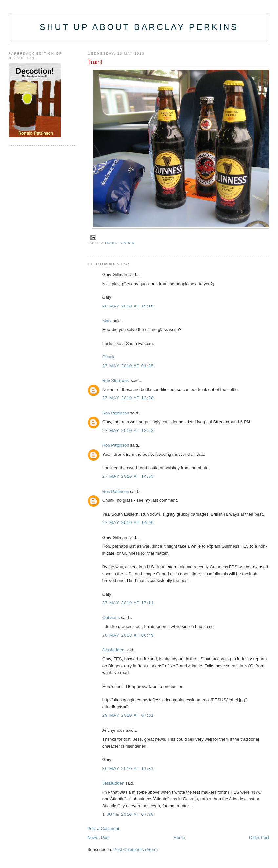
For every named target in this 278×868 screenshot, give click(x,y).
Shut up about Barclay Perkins (139, 27)
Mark (107, 321)
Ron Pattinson (116, 413)
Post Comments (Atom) (136, 849)
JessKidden (113, 650)
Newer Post (99, 838)
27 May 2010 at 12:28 (128, 398)
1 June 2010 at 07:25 (128, 814)
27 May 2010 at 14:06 (128, 523)
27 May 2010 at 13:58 (128, 430)
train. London (120, 243)
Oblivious (111, 617)
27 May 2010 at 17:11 (128, 603)
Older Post (259, 838)
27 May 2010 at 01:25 (128, 366)
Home (179, 838)
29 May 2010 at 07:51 (128, 715)
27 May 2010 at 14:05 (128, 476)
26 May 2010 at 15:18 (128, 306)
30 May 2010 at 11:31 (128, 768)
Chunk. (109, 357)
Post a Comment (103, 828)
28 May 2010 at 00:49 (128, 635)
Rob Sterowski (116, 381)
